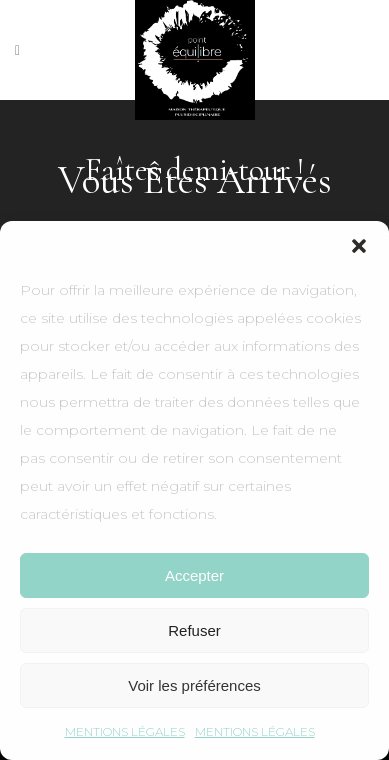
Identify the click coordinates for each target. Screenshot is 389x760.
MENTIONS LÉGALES (125, 731)
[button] (359, 246)
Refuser (194, 630)
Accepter (194, 575)
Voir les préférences (194, 685)
